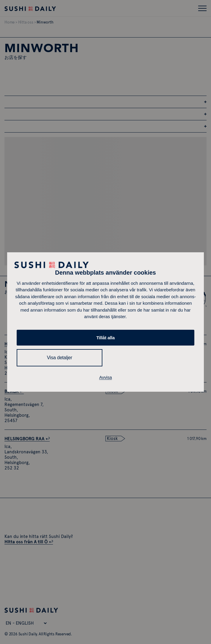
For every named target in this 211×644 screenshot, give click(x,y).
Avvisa (105, 377)
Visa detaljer (59, 358)
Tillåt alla (106, 338)
